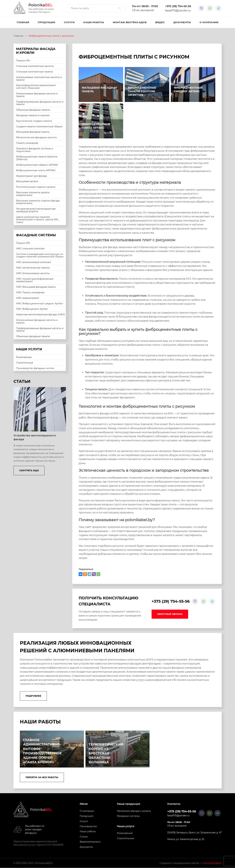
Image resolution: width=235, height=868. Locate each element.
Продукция (46, 22)
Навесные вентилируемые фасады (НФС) (41, 314)
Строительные (25, 363)
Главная (23, 22)
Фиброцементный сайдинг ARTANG (37, 165)
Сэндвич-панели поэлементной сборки (39, 126)
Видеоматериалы (90, 842)
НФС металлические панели (33, 268)
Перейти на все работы (42, 777)
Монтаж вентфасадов (130, 22)
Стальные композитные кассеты (35, 66)
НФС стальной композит (30, 249)
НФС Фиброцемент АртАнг (32, 309)
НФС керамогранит (28, 298)
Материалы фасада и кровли (134, 811)
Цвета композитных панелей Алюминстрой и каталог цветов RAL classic (37, 220)
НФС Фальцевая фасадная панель (36, 287)
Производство (88, 826)
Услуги (69, 22)
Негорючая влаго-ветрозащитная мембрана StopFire (36, 210)
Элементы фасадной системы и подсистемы (35, 150)
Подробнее (33, 696)
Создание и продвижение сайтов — (191, 863)
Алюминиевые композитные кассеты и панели (39, 79)
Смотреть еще (29, 470)
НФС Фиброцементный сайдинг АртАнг (40, 304)
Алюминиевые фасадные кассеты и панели (37, 95)
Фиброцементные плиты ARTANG (36, 170)
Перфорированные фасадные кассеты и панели (40, 103)
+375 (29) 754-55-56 (178, 6)
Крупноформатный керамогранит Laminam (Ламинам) (36, 87)
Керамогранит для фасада (31, 176)
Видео (160, 22)
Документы (182, 22)
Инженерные (24, 357)
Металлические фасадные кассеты (36, 137)
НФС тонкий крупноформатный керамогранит (35, 280)
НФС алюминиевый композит (34, 262)
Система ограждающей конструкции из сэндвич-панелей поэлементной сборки (40, 255)
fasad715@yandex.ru (178, 11)
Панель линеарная (27, 143)
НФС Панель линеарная (30, 292)
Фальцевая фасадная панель (33, 132)
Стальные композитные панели (34, 72)
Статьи (84, 837)
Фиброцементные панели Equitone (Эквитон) (37, 158)
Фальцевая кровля (27, 181)
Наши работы (94, 22)
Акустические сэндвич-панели (34, 121)
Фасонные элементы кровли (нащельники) (33, 194)
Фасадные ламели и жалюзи (33, 115)
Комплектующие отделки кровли (36, 187)
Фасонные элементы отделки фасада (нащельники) (38, 202)
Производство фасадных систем (35, 368)
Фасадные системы (128, 816)
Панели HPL (23, 61)
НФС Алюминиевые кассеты (33, 273)
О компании (209, 22)
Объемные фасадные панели (33, 110)
